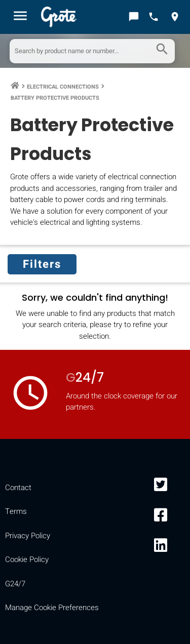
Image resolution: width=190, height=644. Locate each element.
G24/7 (15, 584)
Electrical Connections (63, 87)
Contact (18, 488)
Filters (42, 264)
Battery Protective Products (55, 98)
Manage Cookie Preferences (52, 608)
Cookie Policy (27, 559)
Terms (16, 511)
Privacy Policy (28, 536)
